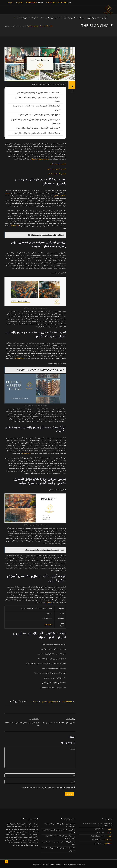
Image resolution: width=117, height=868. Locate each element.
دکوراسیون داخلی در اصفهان (97, 18)
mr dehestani (67, 702)
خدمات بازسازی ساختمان (50, 702)
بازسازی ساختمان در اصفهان (74, 18)
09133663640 (38, 864)
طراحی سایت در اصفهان (77, 864)
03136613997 (51, 2)
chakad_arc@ (99, 843)
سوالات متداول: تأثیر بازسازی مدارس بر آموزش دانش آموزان (35, 133)
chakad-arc (15, 226)
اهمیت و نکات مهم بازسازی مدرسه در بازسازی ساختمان (38, 92)
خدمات (93, 25)
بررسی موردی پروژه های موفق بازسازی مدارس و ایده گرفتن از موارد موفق (36, 121)
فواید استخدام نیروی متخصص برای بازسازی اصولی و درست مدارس (37, 108)
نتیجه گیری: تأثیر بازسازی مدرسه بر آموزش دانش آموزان (37, 128)
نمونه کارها (104, 25)
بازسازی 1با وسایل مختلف (58, 164)
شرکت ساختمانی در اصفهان (26, 18)
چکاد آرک (48, 602)
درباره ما (10, 2)
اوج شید (46, 864)
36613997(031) (99, 829)
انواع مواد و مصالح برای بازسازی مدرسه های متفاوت (38, 115)
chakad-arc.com (98, 840)
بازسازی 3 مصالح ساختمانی (57, 174)
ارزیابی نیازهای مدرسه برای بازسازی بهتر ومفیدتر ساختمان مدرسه (37, 99)
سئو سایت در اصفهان (61, 864)
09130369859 (62, 2)
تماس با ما (20, 2)
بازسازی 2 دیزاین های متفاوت (56, 169)
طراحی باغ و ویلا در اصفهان (50, 18)
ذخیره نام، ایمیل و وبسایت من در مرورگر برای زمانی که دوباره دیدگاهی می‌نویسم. (47, 788)
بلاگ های (25, 845)
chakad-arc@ (32, 2)
